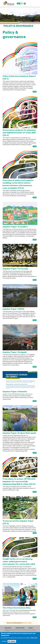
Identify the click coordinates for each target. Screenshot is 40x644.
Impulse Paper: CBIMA (13, 309)
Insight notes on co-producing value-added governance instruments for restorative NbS (19, 562)
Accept (4, 641)
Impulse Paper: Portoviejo (15, 269)
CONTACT (31, 628)
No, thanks (12, 641)
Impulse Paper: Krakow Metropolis (19, 433)
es (21, 3)
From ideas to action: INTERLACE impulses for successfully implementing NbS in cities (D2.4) (19, 481)
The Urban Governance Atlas (17, 608)
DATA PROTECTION (20, 628)
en (18, 3)
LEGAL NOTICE (8, 628)
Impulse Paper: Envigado (15, 352)
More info (34, 638)
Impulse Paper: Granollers (15, 227)
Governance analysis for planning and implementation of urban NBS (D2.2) (19, 133)
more (35, 92)
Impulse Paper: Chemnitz (15, 392)
